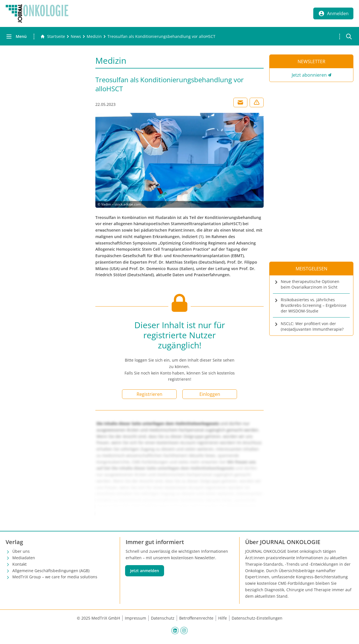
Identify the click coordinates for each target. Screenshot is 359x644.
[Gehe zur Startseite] (53, 36)
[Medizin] (94, 36)
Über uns (21, 551)
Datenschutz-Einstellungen (257, 618)
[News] (76, 36)
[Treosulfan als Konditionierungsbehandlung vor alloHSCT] (161, 36)
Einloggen (210, 394)
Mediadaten (24, 558)
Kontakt (19, 564)
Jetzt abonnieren (309, 75)
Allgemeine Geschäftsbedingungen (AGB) (51, 571)
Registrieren (149, 394)
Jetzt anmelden (145, 571)
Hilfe (223, 618)
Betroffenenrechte (196, 618)
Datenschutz (163, 618)
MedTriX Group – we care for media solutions (55, 577)
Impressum (135, 618)
